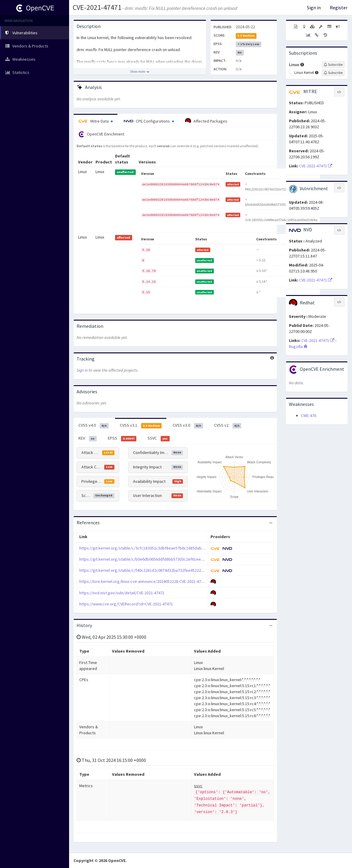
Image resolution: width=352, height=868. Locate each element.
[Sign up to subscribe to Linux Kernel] (333, 73)
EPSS (122, 438)
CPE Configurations (149, 121)
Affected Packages (206, 121)
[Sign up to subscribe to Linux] (333, 65)
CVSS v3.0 (188, 425)
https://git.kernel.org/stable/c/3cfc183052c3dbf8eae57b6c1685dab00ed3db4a (150, 548)
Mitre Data (96, 121)
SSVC (159, 438)
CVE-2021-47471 (97, 7)
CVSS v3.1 (141, 425)
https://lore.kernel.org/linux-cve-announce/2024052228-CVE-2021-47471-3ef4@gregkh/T (158, 581)
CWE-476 (309, 416)
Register (339, 8)
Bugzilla (298, 346)
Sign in (314, 8)
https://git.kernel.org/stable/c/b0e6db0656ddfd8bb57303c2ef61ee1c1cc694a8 (151, 559)
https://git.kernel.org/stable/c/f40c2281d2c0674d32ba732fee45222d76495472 (150, 570)
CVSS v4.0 (94, 425)
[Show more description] (140, 72)
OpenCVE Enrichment (101, 134)
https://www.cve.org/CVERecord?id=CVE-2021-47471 (126, 604)
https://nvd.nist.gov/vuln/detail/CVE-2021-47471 (122, 593)
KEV (88, 438)
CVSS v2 (228, 425)
